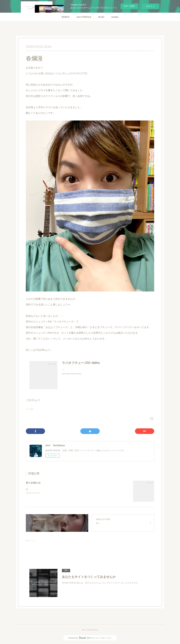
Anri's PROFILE (84, 17)
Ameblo (115, 17)
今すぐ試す (129, 6)
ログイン (150, 6)
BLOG (101, 17)
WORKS (65, 17)
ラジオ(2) (30, 409)
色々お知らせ (33, 483)
